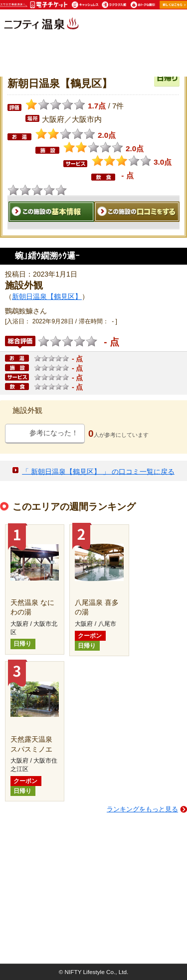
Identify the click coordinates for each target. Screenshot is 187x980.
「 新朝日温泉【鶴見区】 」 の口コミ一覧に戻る (98, 471)
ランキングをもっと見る (142, 809)
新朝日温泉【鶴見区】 (47, 296)
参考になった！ (54, 433)
